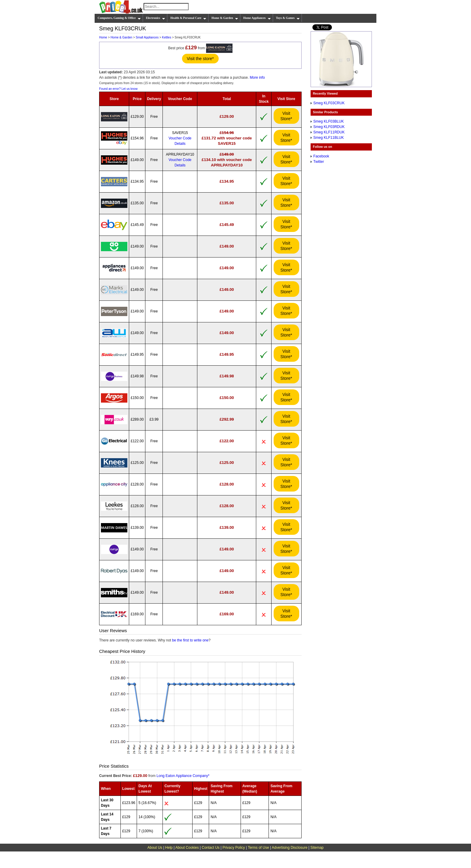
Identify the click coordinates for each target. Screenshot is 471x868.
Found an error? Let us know (118, 89)
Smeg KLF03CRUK (329, 103)
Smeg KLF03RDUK (329, 127)
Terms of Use (258, 848)
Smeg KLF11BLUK (328, 138)
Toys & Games (288, 18)
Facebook (321, 156)
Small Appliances (147, 37)
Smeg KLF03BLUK (328, 121)
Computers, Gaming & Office (119, 18)
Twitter (319, 162)
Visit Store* (286, 116)
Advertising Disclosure (290, 848)
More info (257, 78)
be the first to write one (190, 640)
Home (103, 37)
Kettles (167, 37)
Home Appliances (257, 18)
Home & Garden (225, 18)
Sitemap (317, 848)
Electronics (156, 18)
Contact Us (211, 848)
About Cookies (187, 848)
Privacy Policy (234, 848)
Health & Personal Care (188, 18)
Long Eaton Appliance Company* (183, 776)
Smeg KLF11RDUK (329, 132)
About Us (155, 848)
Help (169, 848)
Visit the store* (200, 59)
